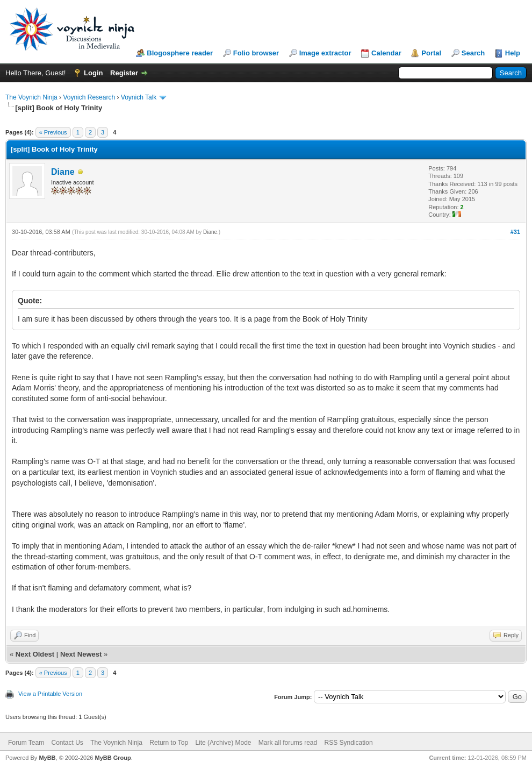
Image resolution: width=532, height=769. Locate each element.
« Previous (53, 132)
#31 (515, 232)
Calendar (386, 53)
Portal (431, 53)
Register (124, 73)
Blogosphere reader (180, 53)
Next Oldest (35, 654)
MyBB (47, 758)
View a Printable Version (50, 694)
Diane (63, 172)
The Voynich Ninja (31, 97)
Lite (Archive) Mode (223, 743)
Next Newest (81, 654)
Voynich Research (89, 97)
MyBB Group (113, 758)
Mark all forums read (288, 743)
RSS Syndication (349, 743)
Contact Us (67, 743)
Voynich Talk (139, 97)
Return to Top (169, 743)
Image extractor (325, 53)
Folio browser (256, 53)
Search (473, 53)
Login (93, 73)
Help (513, 53)
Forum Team (26, 743)
